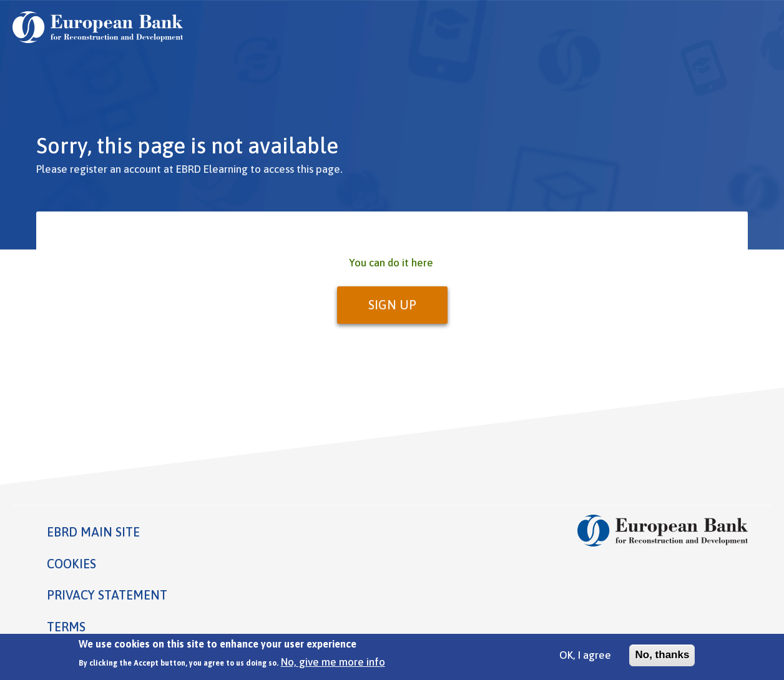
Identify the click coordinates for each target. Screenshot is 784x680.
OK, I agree (585, 659)
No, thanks (662, 658)
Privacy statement (107, 595)
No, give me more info (333, 666)
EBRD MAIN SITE (93, 532)
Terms (66, 627)
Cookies (71, 564)
